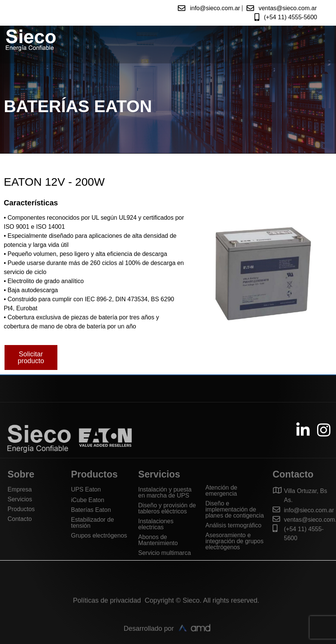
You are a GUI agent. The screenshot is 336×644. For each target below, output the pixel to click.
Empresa (20, 489)
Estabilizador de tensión (92, 523)
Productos (21, 509)
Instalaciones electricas (156, 524)
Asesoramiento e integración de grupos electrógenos (234, 541)
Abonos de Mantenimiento (158, 540)
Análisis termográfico (234, 525)
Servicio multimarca (165, 553)
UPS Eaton (86, 489)
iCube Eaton (88, 500)
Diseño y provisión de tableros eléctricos (167, 508)
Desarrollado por (149, 636)
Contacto (20, 519)
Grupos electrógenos (99, 535)
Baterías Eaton (91, 510)
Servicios (20, 499)
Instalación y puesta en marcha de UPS (165, 492)
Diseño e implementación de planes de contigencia (235, 509)
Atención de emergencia (221, 491)
